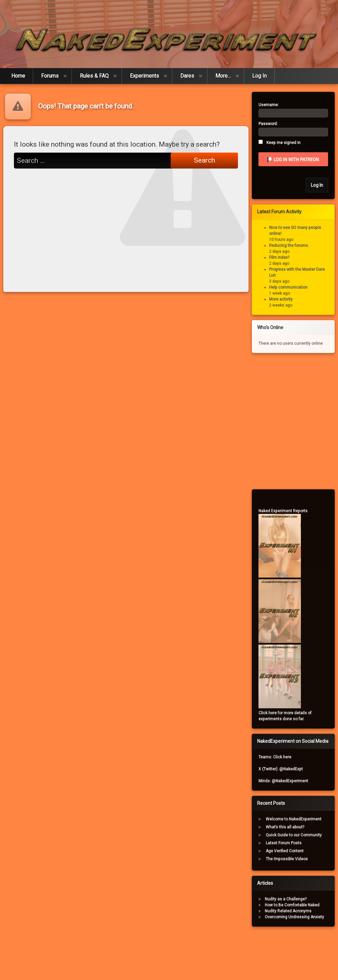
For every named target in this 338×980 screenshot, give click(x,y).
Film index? (282, 257)
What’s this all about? (288, 827)
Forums (50, 72)
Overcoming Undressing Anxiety (298, 917)
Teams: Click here (278, 757)
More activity (284, 299)
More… (223, 72)
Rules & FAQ (94, 72)
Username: (272, 105)
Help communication (292, 287)
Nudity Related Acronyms (291, 911)
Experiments (144, 72)
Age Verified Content (288, 851)
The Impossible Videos (290, 859)
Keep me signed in (287, 143)
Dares (187, 72)
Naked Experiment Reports (286, 511)
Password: (271, 124)
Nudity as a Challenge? (289, 899)
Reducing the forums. (292, 245)
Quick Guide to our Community (297, 835)
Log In (259, 72)
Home (18, 72)
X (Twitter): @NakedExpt (284, 769)
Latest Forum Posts (287, 843)
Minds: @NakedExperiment (287, 781)
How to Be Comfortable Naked (295, 905)
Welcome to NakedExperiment (297, 819)
